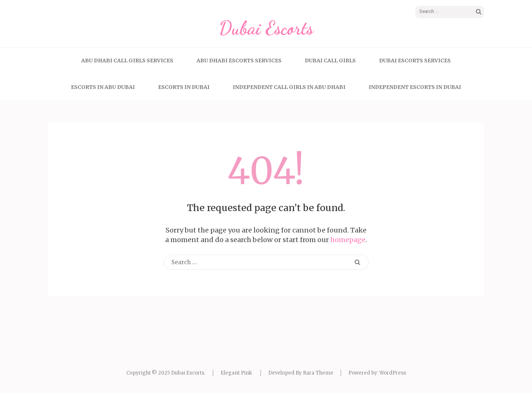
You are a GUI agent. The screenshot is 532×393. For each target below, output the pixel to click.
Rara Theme (318, 373)
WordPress (393, 373)
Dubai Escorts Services (415, 61)
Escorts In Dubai (184, 87)
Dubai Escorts (266, 28)
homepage (348, 240)
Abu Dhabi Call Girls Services (127, 61)
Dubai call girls (330, 61)
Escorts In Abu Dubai (103, 87)
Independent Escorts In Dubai (415, 87)
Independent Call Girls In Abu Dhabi (289, 87)
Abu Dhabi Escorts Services (239, 61)
